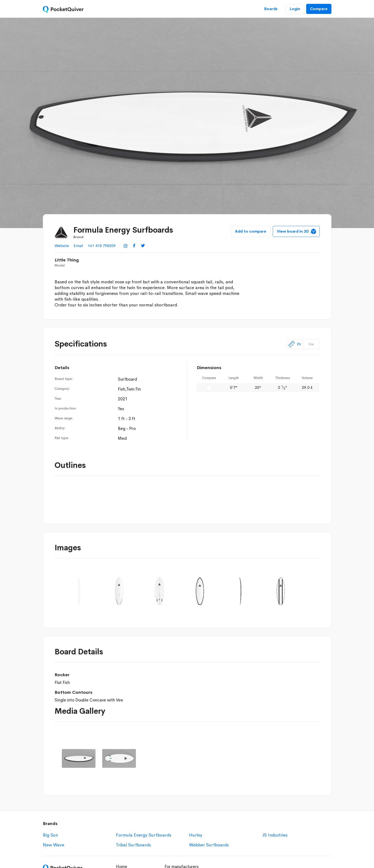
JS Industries (275, 835)
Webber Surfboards (209, 845)
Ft (295, 344)
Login (295, 9)
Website (62, 246)
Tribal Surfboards (133, 845)
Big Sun (50, 835)
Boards (271, 9)
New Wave (54, 845)
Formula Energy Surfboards (144, 835)
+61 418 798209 (102, 246)
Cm (311, 344)
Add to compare (251, 231)
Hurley (196, 835)
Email (78, 246)
